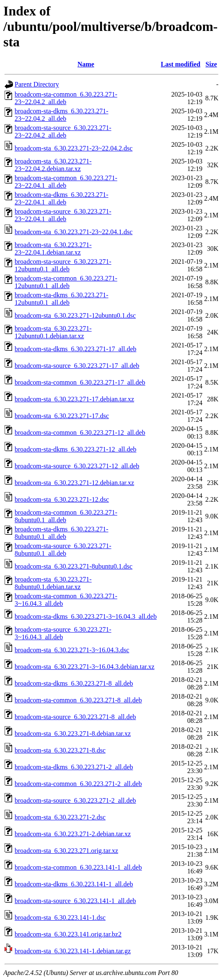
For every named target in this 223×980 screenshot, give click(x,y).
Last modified (181, 64)
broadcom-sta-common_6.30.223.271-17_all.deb (80, 382)
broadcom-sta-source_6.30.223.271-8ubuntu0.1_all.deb (63, 550)
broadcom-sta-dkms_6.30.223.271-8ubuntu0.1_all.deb (61, 533)
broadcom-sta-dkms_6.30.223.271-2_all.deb (74, 767)
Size (211, 64)
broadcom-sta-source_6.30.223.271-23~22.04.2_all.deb (63, 131)
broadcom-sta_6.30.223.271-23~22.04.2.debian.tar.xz (53, 165)
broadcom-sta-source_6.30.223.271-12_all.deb (77, 466)
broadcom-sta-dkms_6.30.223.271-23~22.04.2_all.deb (61, 115)
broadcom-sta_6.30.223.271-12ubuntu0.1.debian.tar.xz (53, 332)
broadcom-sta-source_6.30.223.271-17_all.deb (77, 366)
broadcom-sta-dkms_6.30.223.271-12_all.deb (76, 449)
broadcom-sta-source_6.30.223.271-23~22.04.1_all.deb (63, 215)
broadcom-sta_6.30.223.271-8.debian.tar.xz (73, 734)
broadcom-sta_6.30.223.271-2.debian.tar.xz (73, 834)
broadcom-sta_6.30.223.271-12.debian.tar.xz (74, 483)
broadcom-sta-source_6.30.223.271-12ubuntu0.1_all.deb (63, 265)
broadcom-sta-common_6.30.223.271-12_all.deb (80, 433)
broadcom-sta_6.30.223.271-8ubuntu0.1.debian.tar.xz (53, 583)
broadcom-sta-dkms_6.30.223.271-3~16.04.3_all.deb (86, 616)
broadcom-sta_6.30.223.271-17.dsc (62, 416)
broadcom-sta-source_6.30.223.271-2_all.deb (75, 800)
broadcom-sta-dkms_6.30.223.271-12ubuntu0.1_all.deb (61, 299)
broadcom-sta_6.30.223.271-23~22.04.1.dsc (73, 232)
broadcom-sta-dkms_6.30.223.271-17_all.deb (76, 349)
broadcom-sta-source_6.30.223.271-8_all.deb (75, 717)
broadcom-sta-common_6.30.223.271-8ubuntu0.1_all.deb (66, 516)
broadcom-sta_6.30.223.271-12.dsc (62, 499)
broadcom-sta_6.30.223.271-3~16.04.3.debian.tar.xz (85, 667)
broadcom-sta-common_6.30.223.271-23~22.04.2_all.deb (66, 98)
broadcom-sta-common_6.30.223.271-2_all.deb (78, 784)
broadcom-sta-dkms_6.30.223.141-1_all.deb (74, 884)
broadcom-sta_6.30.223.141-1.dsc (60, 917)
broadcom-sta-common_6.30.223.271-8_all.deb (78, 700)
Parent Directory (37, 84)
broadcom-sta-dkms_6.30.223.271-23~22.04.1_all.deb (61, 198)
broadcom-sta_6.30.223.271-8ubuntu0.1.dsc (73, 566)
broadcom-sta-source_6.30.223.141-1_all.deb (75, 901)
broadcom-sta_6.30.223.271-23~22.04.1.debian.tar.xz (53, 249)
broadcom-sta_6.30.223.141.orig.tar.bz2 (68, 934)
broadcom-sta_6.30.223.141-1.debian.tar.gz (73, 951)
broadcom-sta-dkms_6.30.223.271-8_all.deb (74, 683)
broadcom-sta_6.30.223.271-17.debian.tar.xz (74, 399)
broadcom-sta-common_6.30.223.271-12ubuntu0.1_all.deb (66, 282)
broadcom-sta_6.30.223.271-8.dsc (60, 750)
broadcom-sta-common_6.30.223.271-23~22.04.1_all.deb (66, 182)
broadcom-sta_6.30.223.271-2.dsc (60, 817)
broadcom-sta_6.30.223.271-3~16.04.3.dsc (72, 650)
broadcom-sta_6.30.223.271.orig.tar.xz (66, 851)
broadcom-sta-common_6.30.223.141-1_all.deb (78, 867)
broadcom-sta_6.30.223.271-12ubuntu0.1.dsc (75, 315)
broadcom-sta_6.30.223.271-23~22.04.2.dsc (73, 148)
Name (86, 64)
